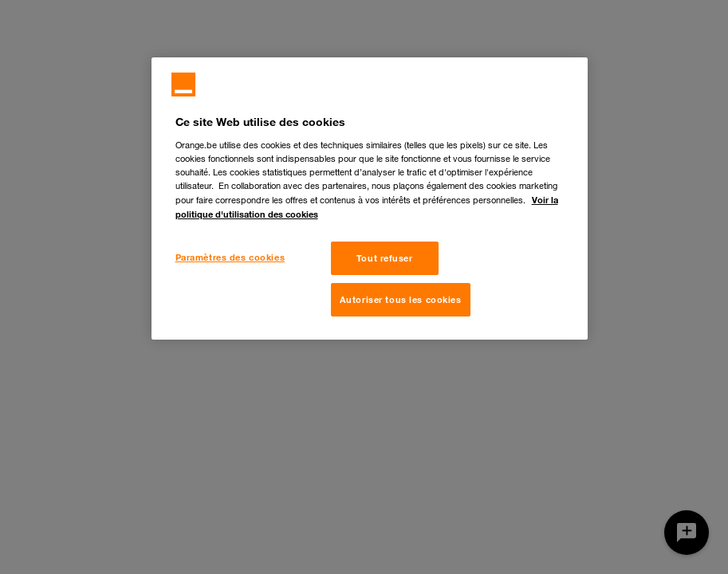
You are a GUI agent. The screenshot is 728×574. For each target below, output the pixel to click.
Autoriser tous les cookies (401, 299)
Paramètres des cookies (230, 257)
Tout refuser (385, 258)
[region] (370, 199)
